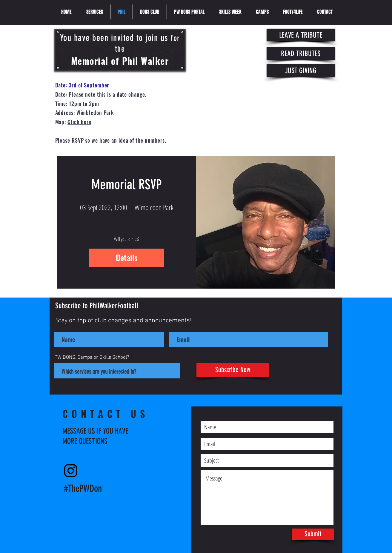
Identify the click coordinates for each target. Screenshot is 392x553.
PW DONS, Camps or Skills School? (92, 358)
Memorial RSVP (127, 185)
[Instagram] (71, 470)
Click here (79, 122)
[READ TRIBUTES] (301, 53)
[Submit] (313, 534)
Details (127, 258)
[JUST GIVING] (301, 70)
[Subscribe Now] (233, 370)
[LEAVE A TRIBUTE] (301, 35)
